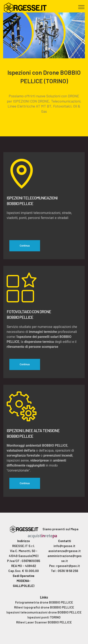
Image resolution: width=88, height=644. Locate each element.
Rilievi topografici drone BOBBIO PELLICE (44, 607)
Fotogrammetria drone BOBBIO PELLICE (44, 602)
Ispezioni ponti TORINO (44, 617)
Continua (25, 246)
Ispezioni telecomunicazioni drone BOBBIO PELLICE (44, 612)
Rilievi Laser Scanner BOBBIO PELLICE (44, 622)
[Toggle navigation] (81, 7)
